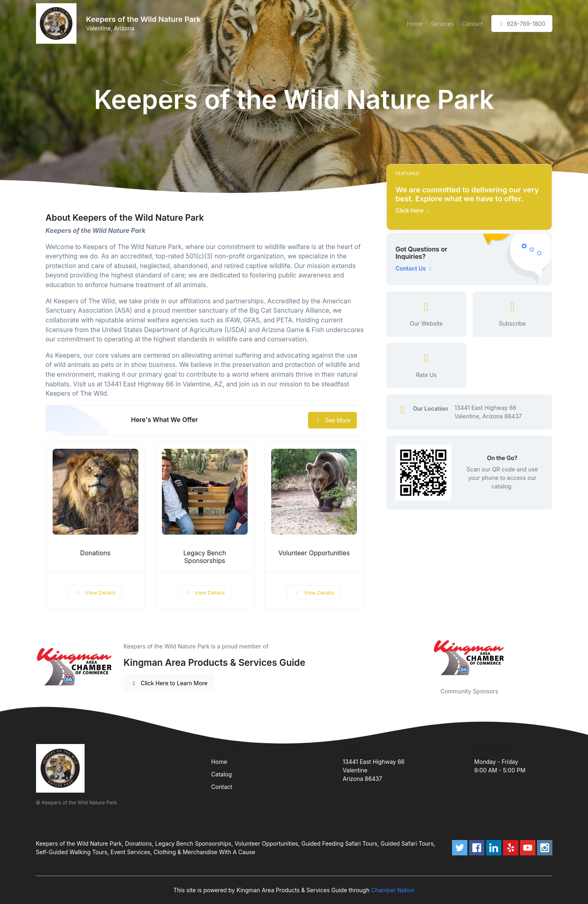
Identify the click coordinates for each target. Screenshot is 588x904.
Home (415, 24)
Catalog (222, 774)
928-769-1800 (522, 24)
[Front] (58, 23)
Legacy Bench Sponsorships (205, 557)
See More (332, 420)
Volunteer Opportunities (314, 553)
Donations (95, 553)
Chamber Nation (393, 890)
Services (442, 24)
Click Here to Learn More (169, 683)
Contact (473, 24)
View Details (96, 593)
